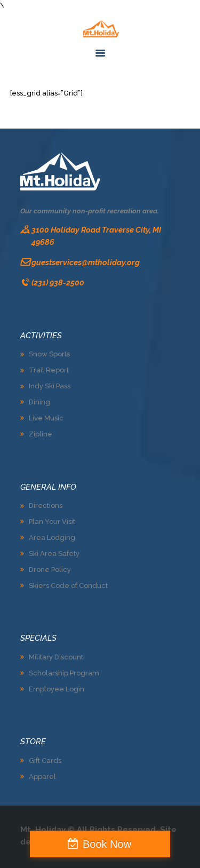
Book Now (107, 844)
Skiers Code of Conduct (68, 586)
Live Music (46, 418)
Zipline (41, 434)
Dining (39, 402)
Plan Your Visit (52, 521)
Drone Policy (50, 570)
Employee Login (57, 689)
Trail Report (49, 370)
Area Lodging (52, 537)
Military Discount (56, 657)
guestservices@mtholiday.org (86, 262)
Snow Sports (49, 354)
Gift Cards (45, 761)
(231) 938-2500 (58, 282)
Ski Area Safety (54, 554)
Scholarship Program (64, 673)
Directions (46, 505)
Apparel (42, 777)
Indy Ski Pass (50, 386)
